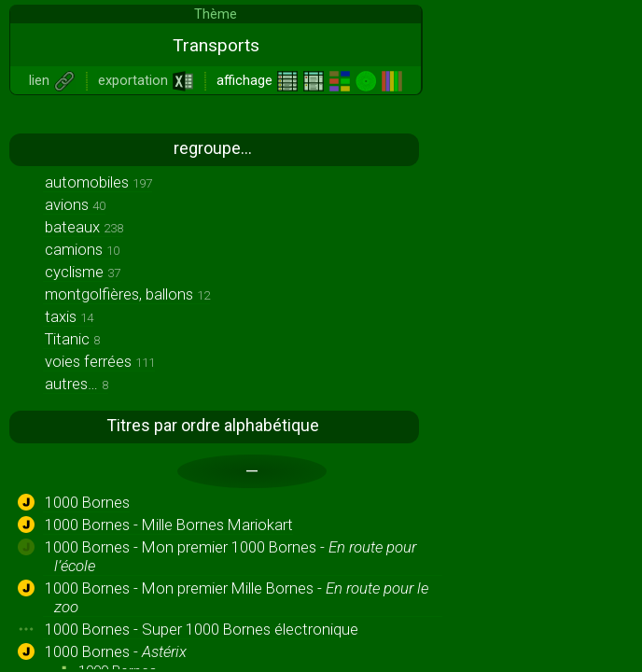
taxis (69, 316)
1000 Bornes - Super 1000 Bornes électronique (202, 629)
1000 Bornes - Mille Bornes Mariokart (169, 525)
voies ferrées (100, 361)
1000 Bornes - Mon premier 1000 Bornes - (230, 556)
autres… (77, 384)
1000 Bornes (87, 502)
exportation (146, 80)
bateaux (84, 227)
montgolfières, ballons (127, 294)
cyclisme (83, 272)
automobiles (98, 182)
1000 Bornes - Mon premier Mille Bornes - (237, 597)
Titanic (72, 339)
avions (75, 204)
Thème (216, 14)
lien (52, 80)
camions (82, 249)
